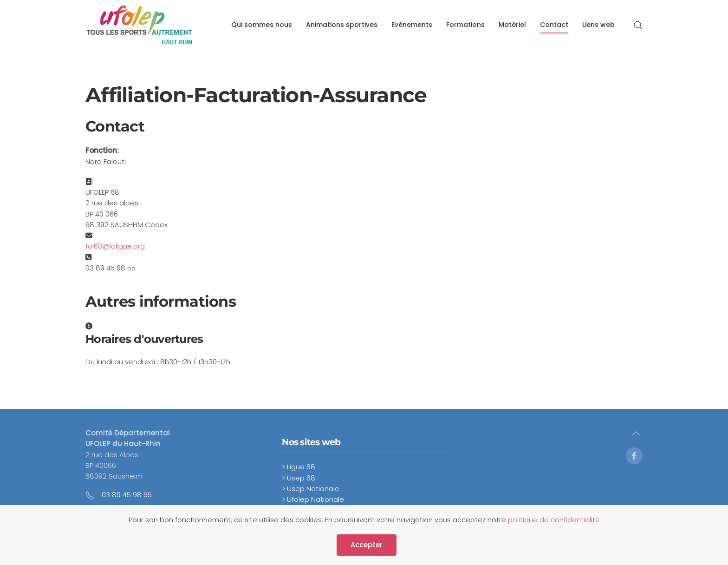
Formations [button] (465, 25)
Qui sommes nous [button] (262, 25)
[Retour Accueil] (139, 25)
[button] (638, 25)
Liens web (598, 25)
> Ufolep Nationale (313, 499)
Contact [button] (554, 25)
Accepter (367, 545)
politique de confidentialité (554, 520)
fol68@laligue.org (115, 246)
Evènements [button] (412, 25)
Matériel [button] (512, 25)
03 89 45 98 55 (127, 495)
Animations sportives (342, 25)
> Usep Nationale (311, 489)
